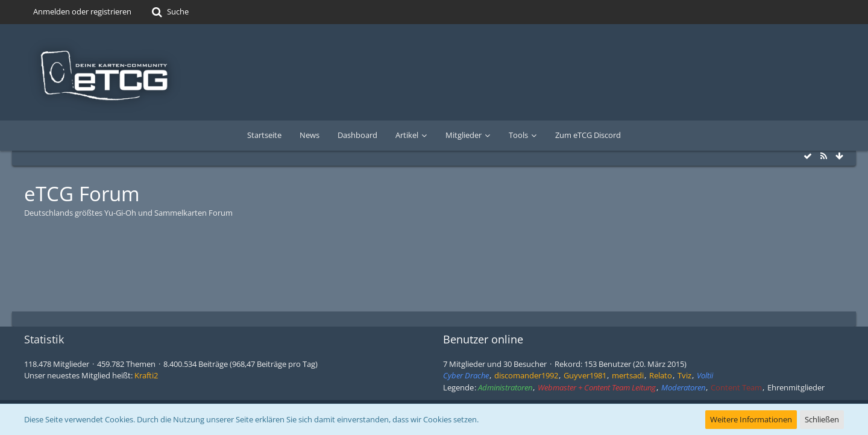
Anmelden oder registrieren (82, 11)
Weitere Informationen (751, 419)
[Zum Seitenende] (839, 156)
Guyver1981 (585, 375)
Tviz (684, 375)
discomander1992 (526, 375)
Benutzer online (483, 339)
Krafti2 (146, 375)
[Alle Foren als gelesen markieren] (808, 156)
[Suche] (169, 12)
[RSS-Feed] (823, 156)
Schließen (822, 419)
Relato (661, 375)
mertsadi (628, 375)
